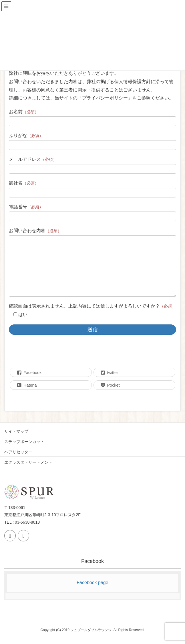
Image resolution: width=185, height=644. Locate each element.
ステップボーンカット (24, 442)
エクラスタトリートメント (28, 462)
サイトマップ (16, 431)
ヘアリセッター (18, 452)
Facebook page (92, 583)
